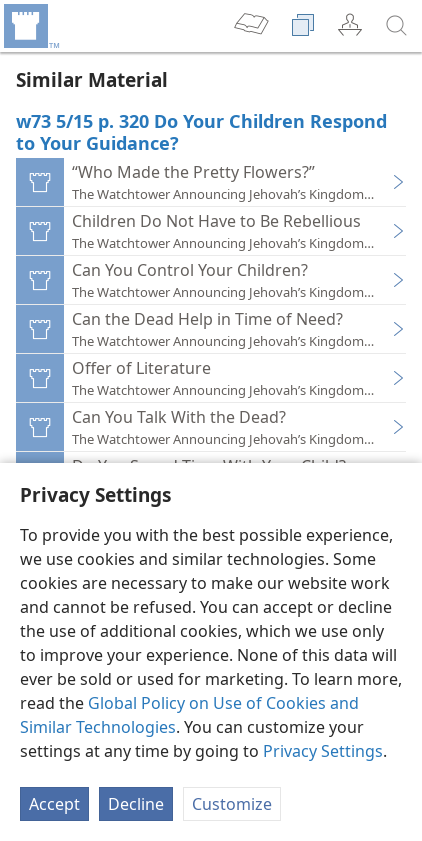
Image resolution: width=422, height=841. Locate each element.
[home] (30, 26)
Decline (136, 804)
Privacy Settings (323, 751)
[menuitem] (30, 26)
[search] (397, 26)
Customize (232, 804)
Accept (54, 804)
